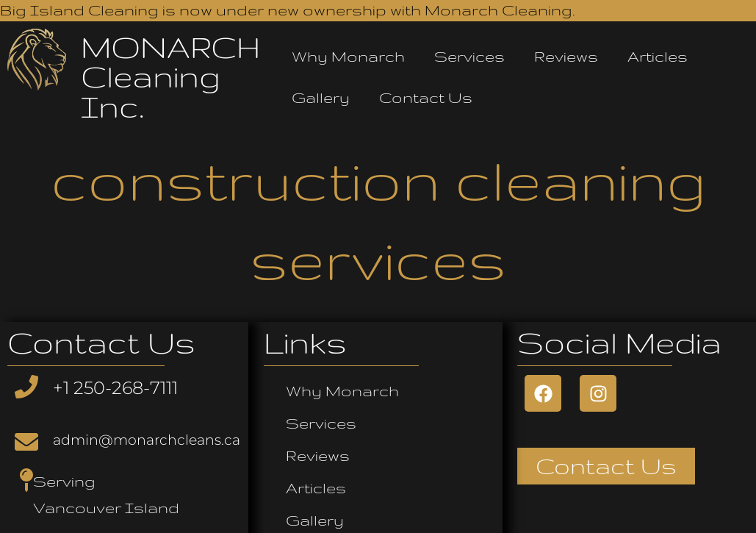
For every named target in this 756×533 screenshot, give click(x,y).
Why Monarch (348, 56)
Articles (658, 56)
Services (469, 56)
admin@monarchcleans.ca (147, 440)
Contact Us (426, 97)
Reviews (566, 56)
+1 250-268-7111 (115, 388)
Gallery (321, 97)
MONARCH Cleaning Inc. (170, 77)
